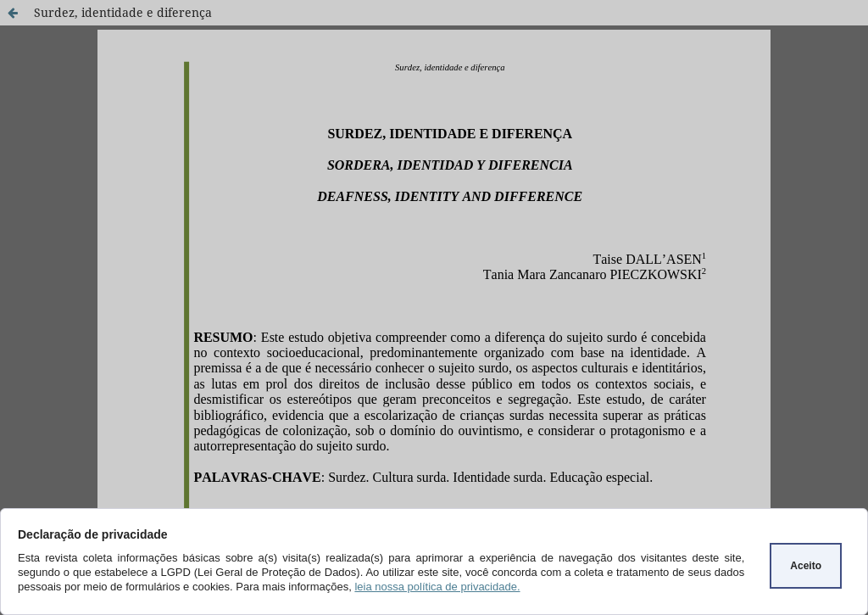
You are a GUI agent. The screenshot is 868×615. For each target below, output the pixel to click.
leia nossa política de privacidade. (437, 587)
